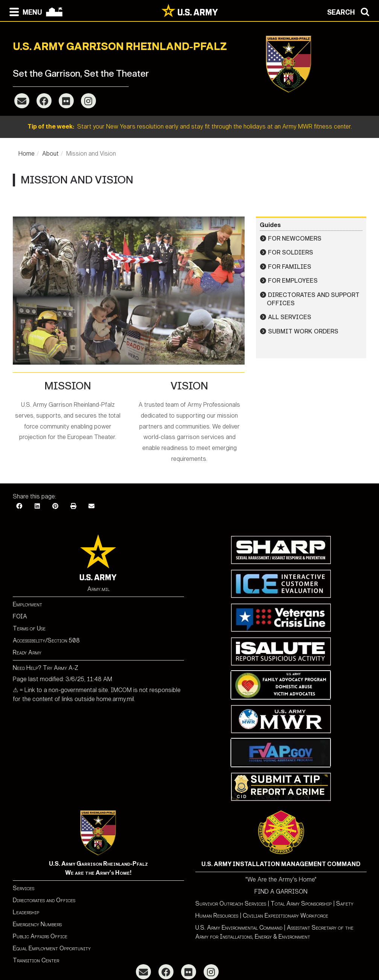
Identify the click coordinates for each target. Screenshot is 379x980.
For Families (290, 267)
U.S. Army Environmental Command (239, 928)
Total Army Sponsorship (301, 904)
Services (24, 888)
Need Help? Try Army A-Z (46, 668)
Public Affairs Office (40, 936)
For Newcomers (295, 239)
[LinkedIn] (37, 506)
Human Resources (217, 916)
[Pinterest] (55, 506)
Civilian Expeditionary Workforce (285, 916)
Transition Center (36, 960)
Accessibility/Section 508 (46, 640)
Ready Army (27, 652)
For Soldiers (291, 252)
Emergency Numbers (37, 924)
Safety (345, 904)
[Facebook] (44, 101)
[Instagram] (88, 101)
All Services (290, 317)
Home (27, 154)
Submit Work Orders (303, 331)
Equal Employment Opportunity (52, 948)
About (50, 154)
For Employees (293, 281)
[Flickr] (66, 101)
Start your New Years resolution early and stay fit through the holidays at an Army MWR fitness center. (190, 126)
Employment (27, 604)
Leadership (26, 912)
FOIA (20, 616)
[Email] (22, 101)
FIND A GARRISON (281, 891)
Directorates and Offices (44, 900)
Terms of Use (29, 628)
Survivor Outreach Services (231, 904)
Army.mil (98, 589)
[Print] (73, 506)
